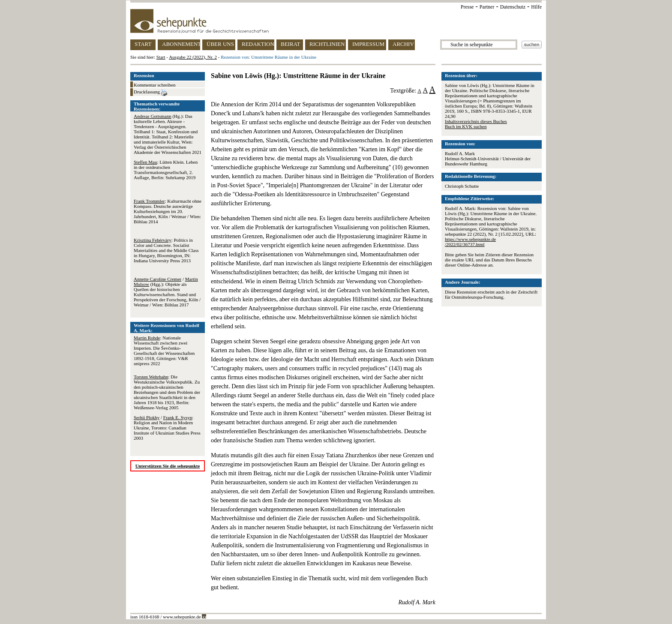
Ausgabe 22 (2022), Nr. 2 (193, 57)
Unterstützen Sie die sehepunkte (168, 466)
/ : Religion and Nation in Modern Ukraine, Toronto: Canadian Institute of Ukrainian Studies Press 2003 (167, 428)
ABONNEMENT (181, 44)
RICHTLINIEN (327, 44)
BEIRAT (291, 44)
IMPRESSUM (368, 44)
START (143, 44)
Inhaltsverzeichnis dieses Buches (476, 121)
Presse (467, 7)
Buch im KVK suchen (466, 126)
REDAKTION (258, 44)
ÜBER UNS (220, 44)
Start (161, 57)
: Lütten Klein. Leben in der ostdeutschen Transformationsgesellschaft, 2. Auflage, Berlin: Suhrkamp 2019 (166, 170)
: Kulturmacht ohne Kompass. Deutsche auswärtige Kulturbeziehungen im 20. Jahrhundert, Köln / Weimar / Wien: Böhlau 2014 (168, 211)
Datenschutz (513, 7)
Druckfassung (150, 93)
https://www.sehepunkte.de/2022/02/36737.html (470, 242)
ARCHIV (403, 44)
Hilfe (536, 7)
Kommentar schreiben (154, 85)
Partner (487, 7)
